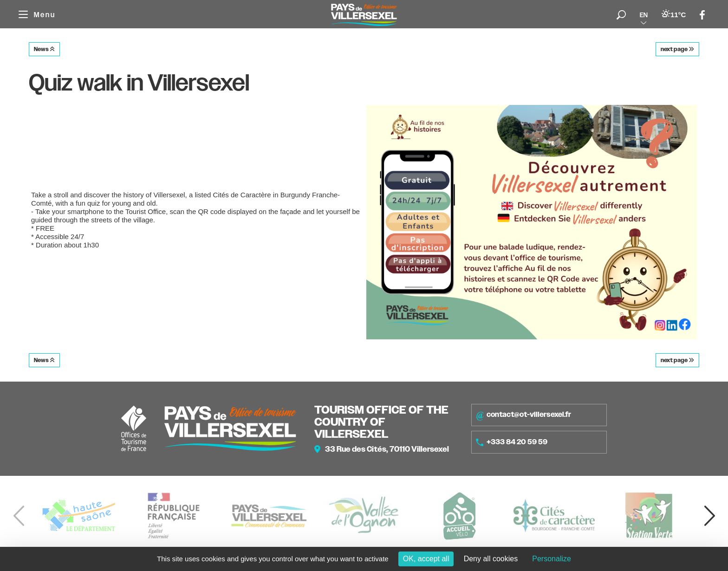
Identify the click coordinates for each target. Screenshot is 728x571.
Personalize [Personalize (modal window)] (552, 559)
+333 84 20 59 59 (512, 442)
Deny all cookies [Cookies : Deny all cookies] (491, 559)
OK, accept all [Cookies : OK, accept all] (426, 559)
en (644, 15)
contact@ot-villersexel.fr (523, 415)
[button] (709, 516)
